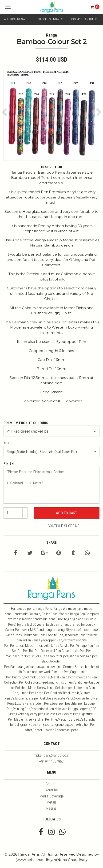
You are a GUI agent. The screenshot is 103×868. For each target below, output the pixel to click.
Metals (52, 802)
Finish (9, 464)
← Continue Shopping (54, 520)
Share (51, 542)
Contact (52, 784)
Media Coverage (52, 796)
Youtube (52, 790)
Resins (51, 808)
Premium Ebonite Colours (26, 423)
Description (52, 167)
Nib (6, 443)
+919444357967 (51, 761)
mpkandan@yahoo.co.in (51, 755)
